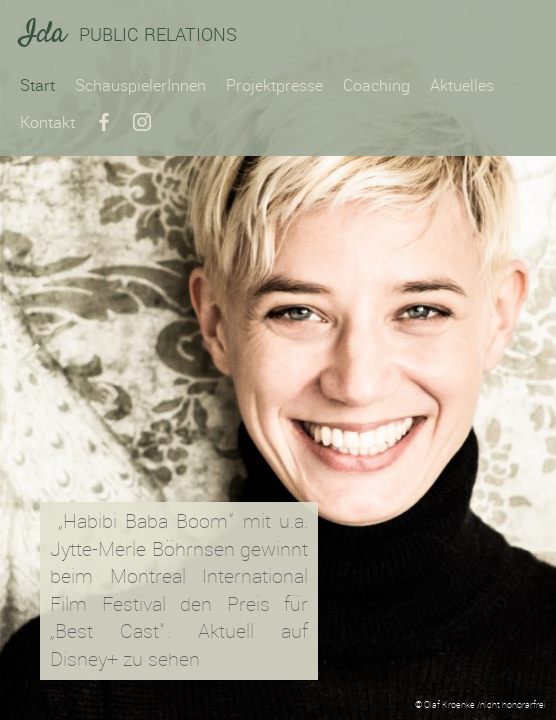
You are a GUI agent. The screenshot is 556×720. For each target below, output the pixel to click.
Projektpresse (274, 85)
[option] (278, 360)
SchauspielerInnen (140, 85)
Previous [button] (30, 359)
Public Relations (128, 36)
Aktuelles (462, 85)
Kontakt (47, 122)
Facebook (104, 122)
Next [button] (526, 359)
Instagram (142, 122)
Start (37, 85)
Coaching (376, 85)
